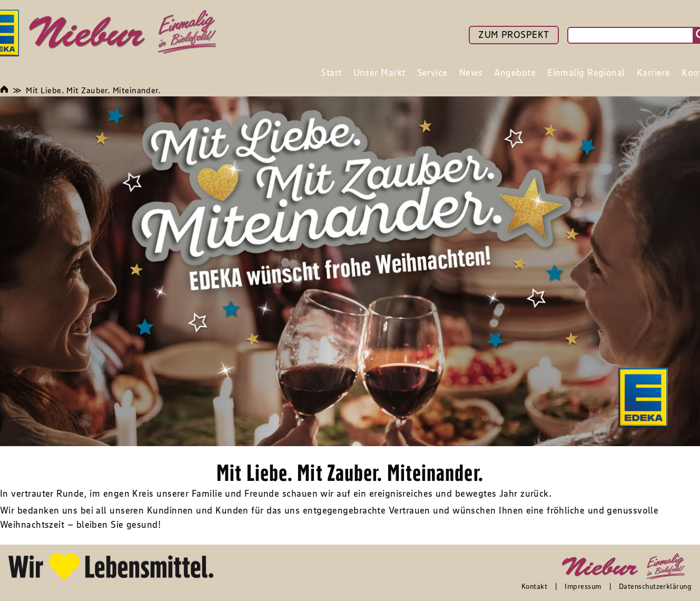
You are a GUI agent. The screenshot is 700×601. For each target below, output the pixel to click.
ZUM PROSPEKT (514, 35)
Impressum (583, 586)
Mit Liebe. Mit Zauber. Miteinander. (93, 90)
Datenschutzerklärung (655, 586)
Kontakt (534, 586)
